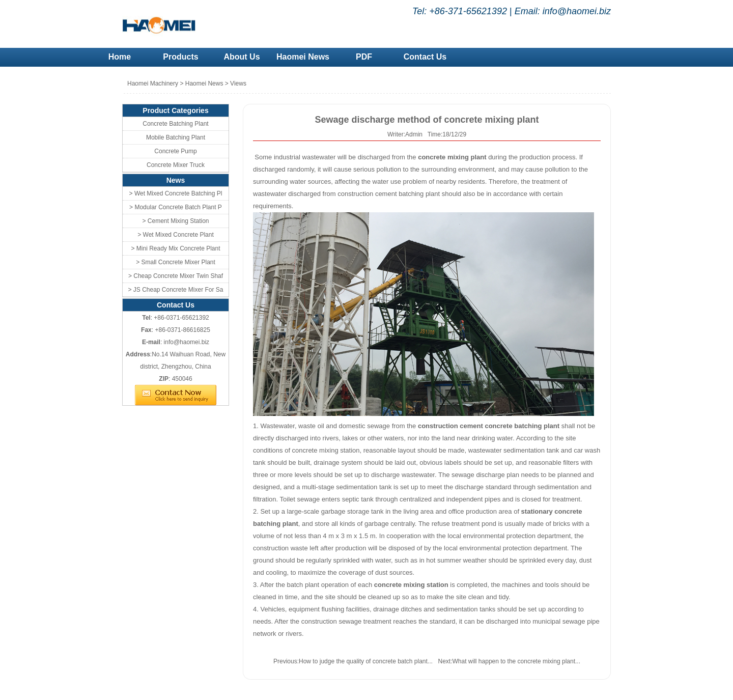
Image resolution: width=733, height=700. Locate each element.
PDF (364, 57)
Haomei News (303, 57)
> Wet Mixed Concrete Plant (176, 235)
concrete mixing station (411, 585)
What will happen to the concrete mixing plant (514, 661)
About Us (242, 57)
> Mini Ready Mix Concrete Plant (175, 248)
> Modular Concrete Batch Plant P (176, 207)
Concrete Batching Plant (175, 124)
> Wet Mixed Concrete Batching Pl (176, 193)
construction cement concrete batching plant (489, 426)
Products (180, 57)
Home (120, 57)
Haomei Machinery (153, 83)
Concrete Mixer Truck (176, 165)
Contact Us (425, 57)
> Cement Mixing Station (175, 221)
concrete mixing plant (452, 157)
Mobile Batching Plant (176, 137)
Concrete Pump (175, 151)
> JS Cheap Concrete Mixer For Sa (175, 290)
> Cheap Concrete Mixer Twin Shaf (176, 276)
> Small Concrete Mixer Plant (176, 262)
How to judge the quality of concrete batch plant (363, 661)
